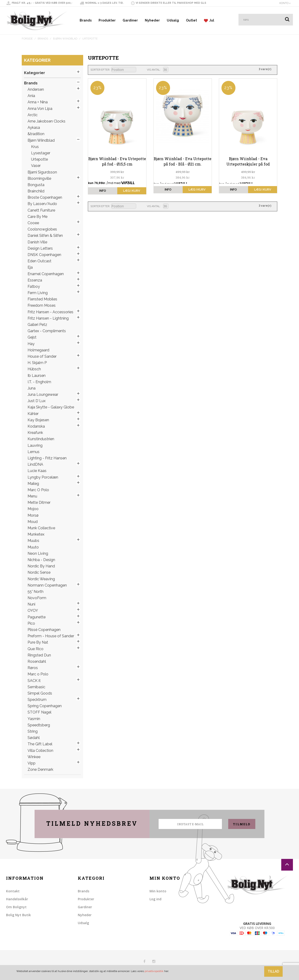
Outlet (191, 20)
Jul (209, 20)
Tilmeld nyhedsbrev (92, 823)
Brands (86, 20)
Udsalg (173, 20)
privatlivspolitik (154, 971)
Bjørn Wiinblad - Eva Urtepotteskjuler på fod (248, 161)
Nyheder (152, 20)
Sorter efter (100, 70)
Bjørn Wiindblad (65, 39)
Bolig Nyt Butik (18, 915)
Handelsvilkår (17, 899)
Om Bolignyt (16, 907)
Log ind (155, 899)
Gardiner (130, 20)
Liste (180, 69)
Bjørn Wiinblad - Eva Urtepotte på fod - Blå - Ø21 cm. (183, 161)
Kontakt (13, 891)
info (103, 191)
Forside (27, 39)
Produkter (107, 20)
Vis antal (153, 70)
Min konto (158, 891)
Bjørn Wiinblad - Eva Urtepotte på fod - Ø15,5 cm (117, 161)
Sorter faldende (140, 70)
